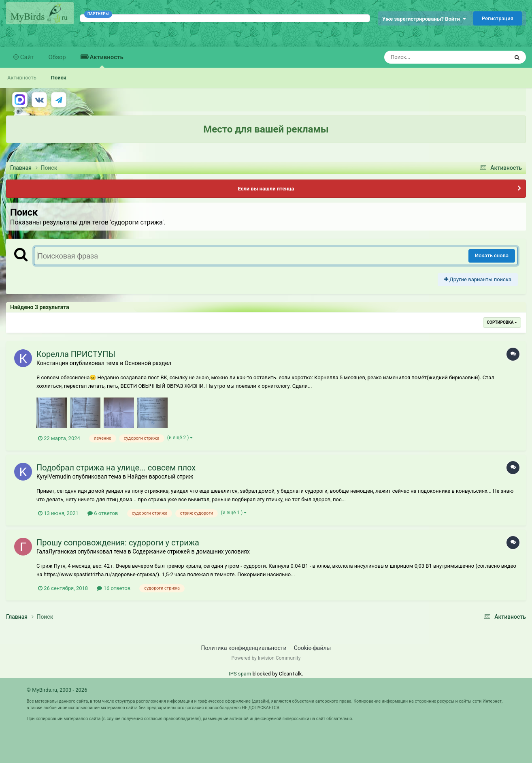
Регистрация (498, 18)
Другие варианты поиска (478, 279)
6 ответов (103, 513)
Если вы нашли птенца (266, 189)
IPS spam (240, 674)
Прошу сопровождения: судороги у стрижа (118, 543)
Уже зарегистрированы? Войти (424, 19)
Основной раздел (148, 363)
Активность (106, 61)
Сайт (26, 57)
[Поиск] (431, 57)
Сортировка (502, 322)
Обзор (57, 57)
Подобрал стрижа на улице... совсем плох (116, 468)
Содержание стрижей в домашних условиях (191, 551)
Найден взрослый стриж (161, 477)
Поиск (59, 78)
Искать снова (492, 255)
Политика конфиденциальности (244, 648)
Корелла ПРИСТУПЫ (76, 354)
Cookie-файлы (313, 648)
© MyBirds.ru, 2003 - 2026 (57, 690)
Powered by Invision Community (266, 658)
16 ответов (114, 588)
